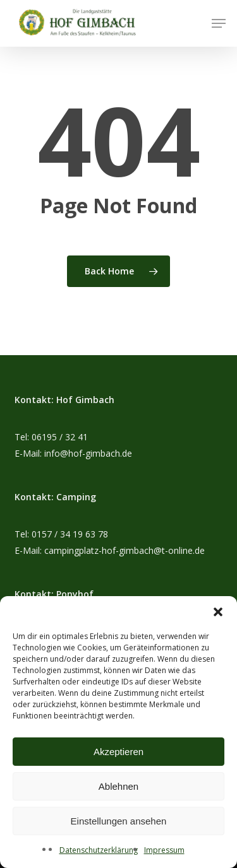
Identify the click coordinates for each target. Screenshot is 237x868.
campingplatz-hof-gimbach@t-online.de (125, 550)
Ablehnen (118, 786)
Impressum (164, 850)
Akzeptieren (118, 752)
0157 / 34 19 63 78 (70, 534)
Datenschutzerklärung (99, 850)
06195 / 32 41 (60, 437)
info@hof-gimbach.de (88, 453)
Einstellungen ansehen (119, 821)
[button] (218, 612)
